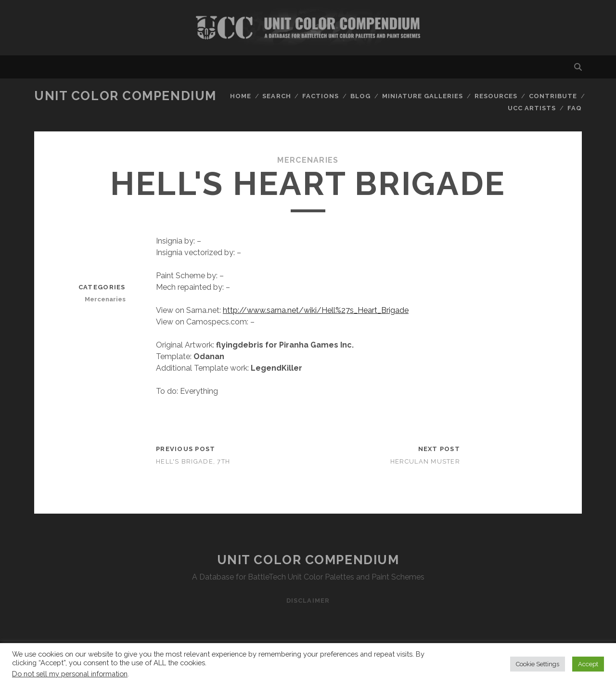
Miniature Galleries (423, 96)
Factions (321, 96)
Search (276, 96)
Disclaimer (308, 601)
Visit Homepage (308, 28)
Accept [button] (588, 664)
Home (241, 96)
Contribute (553, 96)
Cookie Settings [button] (538, 664)
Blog (360, 96)
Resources (496, 96)
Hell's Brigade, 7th (193, 461)
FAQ (575, 108)
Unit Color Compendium (125, 96)
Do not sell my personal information (70, 674)
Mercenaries (308, 160)
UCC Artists (532, 108)
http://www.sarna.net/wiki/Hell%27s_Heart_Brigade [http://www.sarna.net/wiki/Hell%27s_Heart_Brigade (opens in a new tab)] (316, 310)
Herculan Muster (425, 461)
